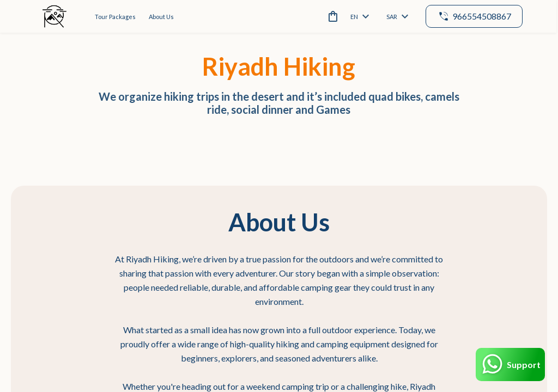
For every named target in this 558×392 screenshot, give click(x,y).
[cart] (330, 16)
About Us (161, 17)
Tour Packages (115, 17)
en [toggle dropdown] (359, 17)
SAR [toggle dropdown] (396, 17)
